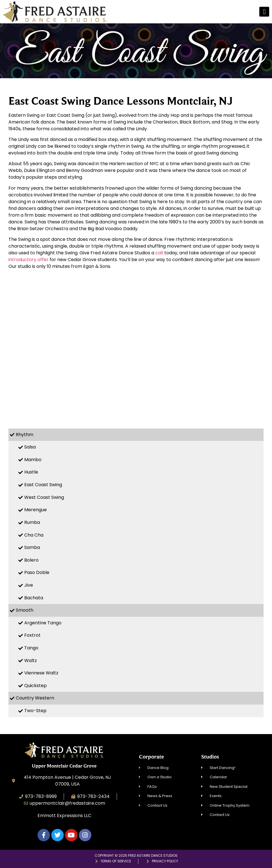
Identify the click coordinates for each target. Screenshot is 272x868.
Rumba (32, 522)
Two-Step (35, 711)
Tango (31, 648)
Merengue (36, 510)
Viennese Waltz (41, 673)
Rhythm (25, 435)
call (159, 253)
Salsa (30, 447)
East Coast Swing (43, 485)
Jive (29, 585)
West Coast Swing (44, 497)
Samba (32, 547)
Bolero (31, 560)
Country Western (35, 698)
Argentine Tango (43, 623)
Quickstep (36, 686)
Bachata (34, 598)
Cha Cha (34, 535)
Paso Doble (37, 572)
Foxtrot (32, 635)
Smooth (25, 610)
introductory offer (28, 260)
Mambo (33, 460)
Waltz (31, 660)
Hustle (31, 472)
